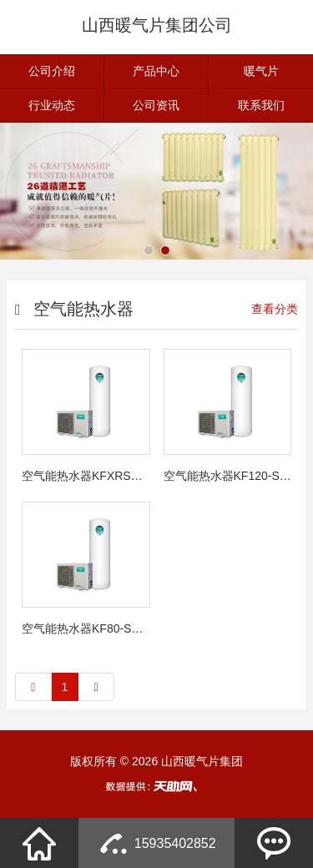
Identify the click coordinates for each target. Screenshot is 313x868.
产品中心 (156, 71)
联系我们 (261, 105)
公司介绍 (52, 71)
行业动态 (52, 105)
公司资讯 (156, 105)
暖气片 (261, 71)
